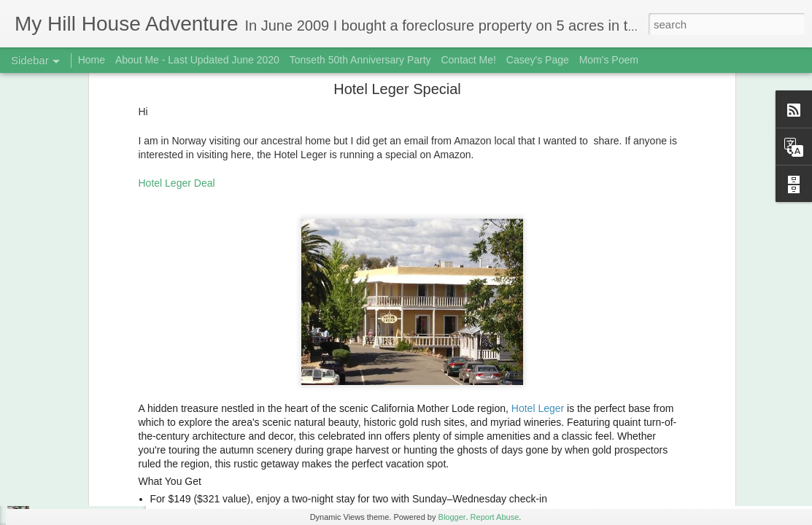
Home (92, 60)
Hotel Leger (538, 285)
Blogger (452, 517)
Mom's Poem (609, 60)
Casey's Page (538, 60)
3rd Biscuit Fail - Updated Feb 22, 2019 (112, 483)
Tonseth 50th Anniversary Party (360, 60)
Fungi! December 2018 (80, 450)
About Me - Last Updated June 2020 (197, 60)
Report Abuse (495, 517)
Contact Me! (468, 60)
